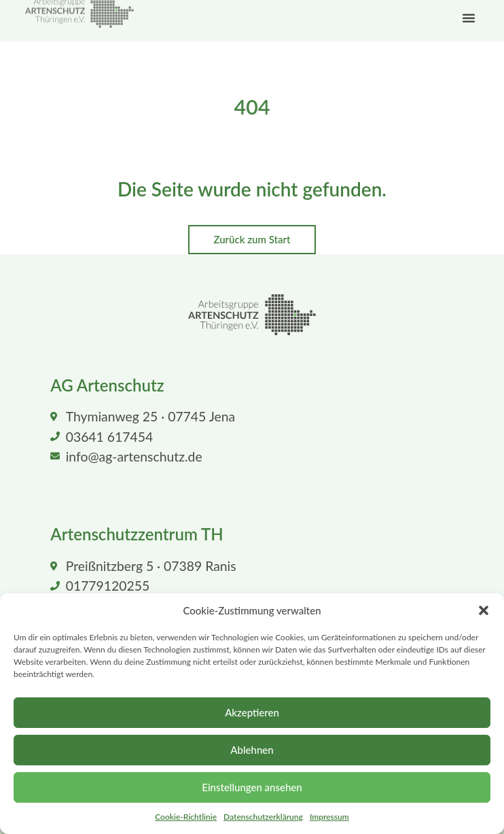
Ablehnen (252, 750)
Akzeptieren (252, 712)
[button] (484, 610)
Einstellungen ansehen (252, 787)
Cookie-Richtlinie (186, 817)
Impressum (329, 817)
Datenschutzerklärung (263, 817)
